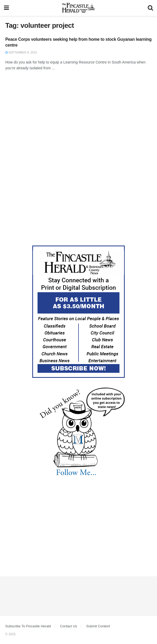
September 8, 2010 (21, 52)
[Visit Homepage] (78, 8)
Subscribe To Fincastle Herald (28, 626)
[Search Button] (150, 8)
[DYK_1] (78, 432)
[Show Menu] (6, 8)
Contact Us (68, 626)
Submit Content (98, 626)
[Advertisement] (78, 119)
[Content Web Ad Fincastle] (78, 311)
